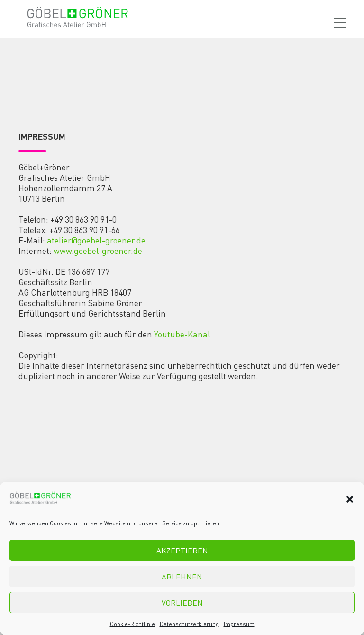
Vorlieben (182, 602)
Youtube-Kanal (182, 334)
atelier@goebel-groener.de (96, 240)
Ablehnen (182, 576)
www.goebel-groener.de (98, 251)
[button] (350, 499)
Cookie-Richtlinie (132, 624)
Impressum (239, 624)
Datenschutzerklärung (189, 624)
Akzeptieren (182, 550)
